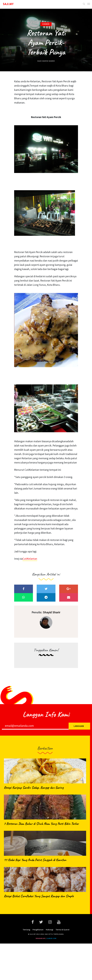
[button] (84, 4)
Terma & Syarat (63, 930)
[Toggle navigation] (88, 4)
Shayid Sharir (48, 61)
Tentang (26, 930)
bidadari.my (41, 938)
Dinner (46, 24)
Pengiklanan (38, 930)
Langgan (79, 726)
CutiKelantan (30, 559)
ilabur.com (52, 938)
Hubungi (50, 930)
